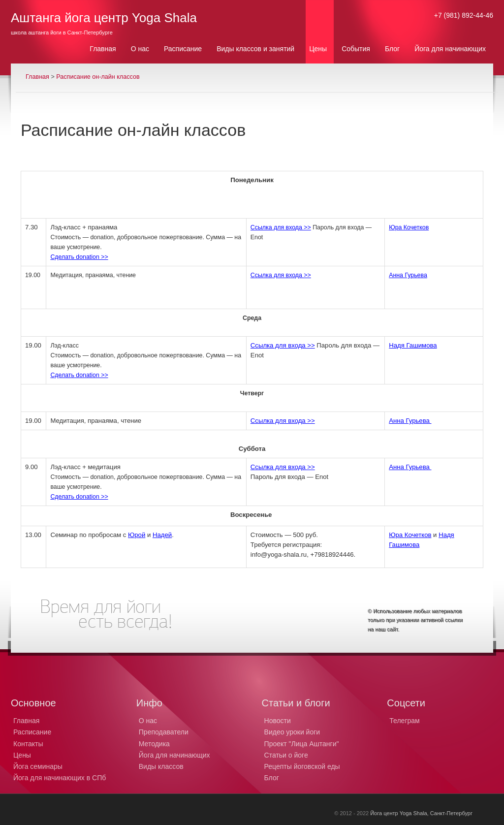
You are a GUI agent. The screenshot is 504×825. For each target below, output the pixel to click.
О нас (148, 721)
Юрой (137, 535)
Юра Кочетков (409, 227)
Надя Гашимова (413, 345)
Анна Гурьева (408, 275)
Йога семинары (38, 766)
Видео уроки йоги (292, 732)
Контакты (28, 744)
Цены (22, 755)
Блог (272, 778)
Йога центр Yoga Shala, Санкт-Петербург (421, 813)
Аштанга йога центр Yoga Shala (104, 18)
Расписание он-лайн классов (98, 77)
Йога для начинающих (174, 755)
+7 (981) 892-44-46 (464, 15)
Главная (37, 77)
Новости (278, 721)
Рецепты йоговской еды (302, 766)
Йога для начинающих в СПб (60, 778)
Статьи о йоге (286, 755)
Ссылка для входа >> (281, 227)
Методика (154, 744)
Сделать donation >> (79, 257)
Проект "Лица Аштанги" (302, 744)
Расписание (32, 732)
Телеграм (404, 721)
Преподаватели (164, 732)
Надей (162, 535)
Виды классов (161, 766)
